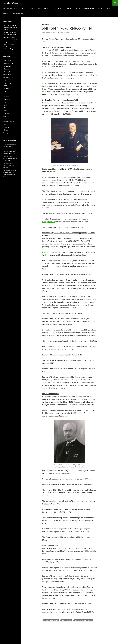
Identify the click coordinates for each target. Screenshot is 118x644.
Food (31, 8)
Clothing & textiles (10, 8)
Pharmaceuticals (89, 8)
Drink (23, 8)
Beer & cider (7, 61)
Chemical (6, 69)
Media (5, 105)
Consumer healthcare (10, 77)
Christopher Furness (51, 620)
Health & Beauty (43, 8)
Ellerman (82, 263)
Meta (5, 108)
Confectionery (8, 75)
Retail (100, 8)
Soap (5, 116)
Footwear (6, 88)
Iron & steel (7, 99)
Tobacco (7, 14)
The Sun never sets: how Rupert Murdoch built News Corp (10, 47)
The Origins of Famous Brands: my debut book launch (10, 27)
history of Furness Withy (84, 620)
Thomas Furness (79, 61)
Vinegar (6, 130)
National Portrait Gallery (78, 467)
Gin (5, 91)
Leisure (78, 8)
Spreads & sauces (9, 122)
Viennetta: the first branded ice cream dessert (10, 165)
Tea (4, 124)
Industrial (67, 8)
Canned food (7, 66)
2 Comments (64, 33)
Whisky (6, 133)
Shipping (108, 8)
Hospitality (57, 8)
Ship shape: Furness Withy (68, 28)
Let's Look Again (11, 3)
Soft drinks (7, 119)
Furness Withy (67, 620)
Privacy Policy (18, 14)
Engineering (7, 83)
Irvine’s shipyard (49, 252)
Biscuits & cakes (8, 63)
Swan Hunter (86, 537)
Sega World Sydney (9, 37)
